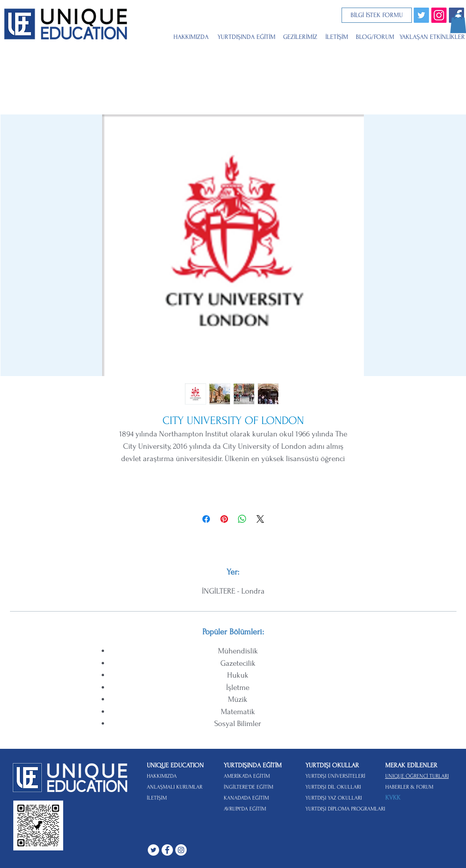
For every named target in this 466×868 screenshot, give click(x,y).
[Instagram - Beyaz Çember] (181, 850)
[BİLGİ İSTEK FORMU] (377, 15)
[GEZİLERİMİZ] (301, 37)
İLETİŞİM (157, 798)
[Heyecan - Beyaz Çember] (153, 850)
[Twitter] (421, 15)
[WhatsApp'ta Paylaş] (242, 519)
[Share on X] (260, 519)
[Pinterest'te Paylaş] (224, 519)
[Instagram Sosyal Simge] (439, 15)
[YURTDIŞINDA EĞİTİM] (247, 37)
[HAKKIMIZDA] (192, 37)
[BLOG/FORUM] (378, 37)
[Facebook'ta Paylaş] (206, 519)
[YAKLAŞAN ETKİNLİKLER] (432, 37)
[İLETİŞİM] (338, 37)
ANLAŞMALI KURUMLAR (175, 787)
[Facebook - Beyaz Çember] (167, 850)
